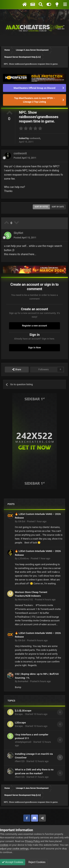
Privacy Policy (32, 841)
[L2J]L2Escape (23, 710)
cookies (4, 845)
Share (17, 370)
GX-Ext (22, 521)
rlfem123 (20, 761)
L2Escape (20, 722)
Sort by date (58, 207)
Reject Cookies (37, 862)
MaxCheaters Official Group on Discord (34, 88)
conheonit (35, 138)
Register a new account (35, 326)
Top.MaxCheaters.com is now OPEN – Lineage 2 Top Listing (34, 100)
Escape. (19, 714)
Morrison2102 (25, 600)
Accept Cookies (13, 862)
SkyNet (18, 233)
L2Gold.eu (23, 558)
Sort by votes (41, 207)
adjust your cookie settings (14, 849)
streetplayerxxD (23, 742)
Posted (25, 158)
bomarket (23, 681)
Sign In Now (34, 348)
